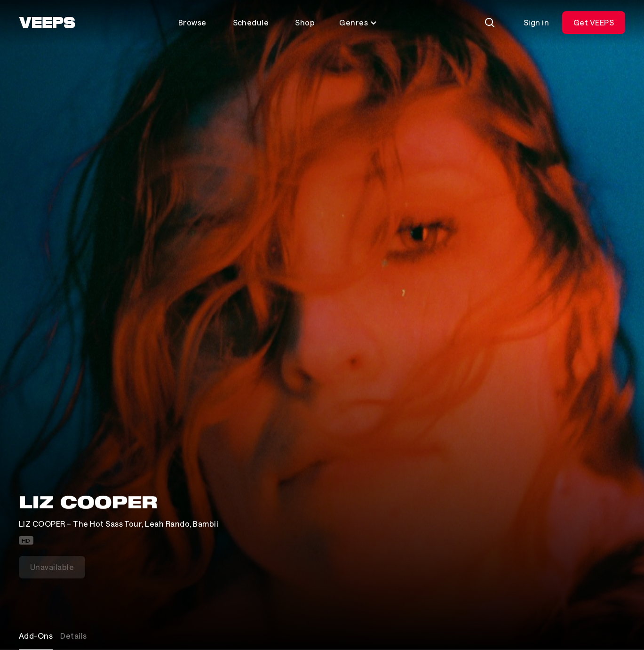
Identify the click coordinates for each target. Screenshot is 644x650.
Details (73, 636)
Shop (305, 22)
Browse (192, 22)
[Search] (490, 23)
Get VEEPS (594, 22)
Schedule (251, 22)
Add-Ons (36, 636)
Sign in (536, 22)
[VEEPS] (47, 23)
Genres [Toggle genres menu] (358, 22)
